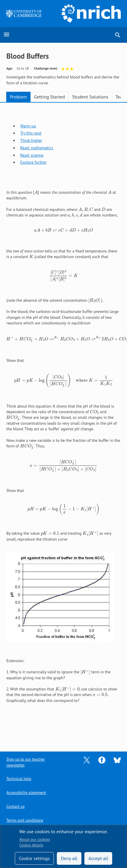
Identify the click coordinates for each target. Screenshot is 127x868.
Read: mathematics (37, 148)
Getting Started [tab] (49, 97)
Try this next (31, 133)
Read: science (32, 155)
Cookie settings (34, 858)
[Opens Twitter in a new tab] (87, 760)
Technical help (19, 779)
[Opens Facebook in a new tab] (102, 760)
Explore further (33, 162)
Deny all (69, 858)
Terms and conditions (25, 820)
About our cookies (35, 839)
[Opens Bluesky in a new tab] (117, 760)
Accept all (98, 858)
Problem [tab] (19, 97)
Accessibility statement (26, 792)
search (118, 35)
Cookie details (31, 845)
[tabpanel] (63, 413)
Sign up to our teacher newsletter (25, 762)
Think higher (31, 140)
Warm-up (28, 126)
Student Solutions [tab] (90, 97)
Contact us (15, 806)
